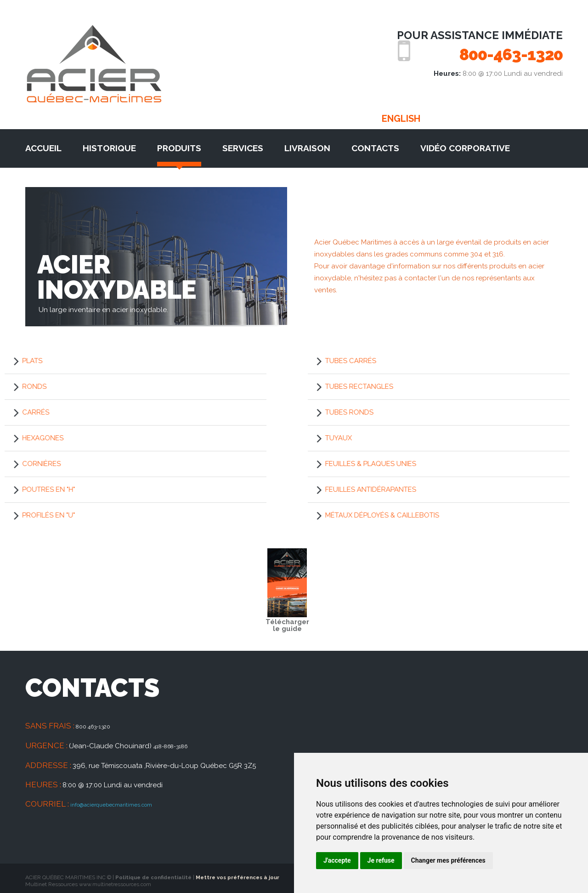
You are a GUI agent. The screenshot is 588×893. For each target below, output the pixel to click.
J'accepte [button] (337, 860)
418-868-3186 (175, 743)
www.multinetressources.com (117, 882)
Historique (109, 145)
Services (243, 145)
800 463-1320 (98, 723)
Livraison (307, 145)
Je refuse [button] (381, 860)
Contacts (375, 145)
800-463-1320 (498, 53)
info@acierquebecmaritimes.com (124, 801)
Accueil (43, 145)
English (401, 116)
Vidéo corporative (465, 145)
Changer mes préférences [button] (448, 860)
